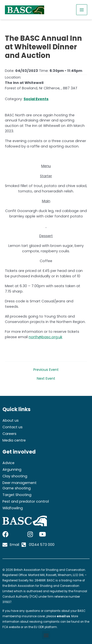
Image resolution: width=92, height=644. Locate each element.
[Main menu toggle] (82, 10)
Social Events (36, 99)
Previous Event (46, 370)
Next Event (46, 379)
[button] (46, 635)
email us (63, 616)
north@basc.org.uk (46, 337)
